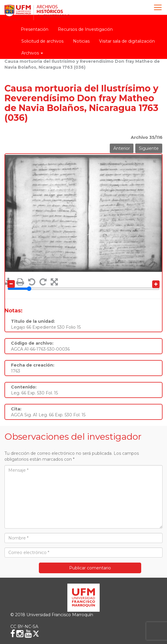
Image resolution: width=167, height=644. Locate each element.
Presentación (35, 29)
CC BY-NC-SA (24, 627)
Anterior (122, 148)
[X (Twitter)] (36, 634)
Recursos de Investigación (85, 29)
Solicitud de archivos (42, 41)
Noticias (81, 41)
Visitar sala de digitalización (127, 41)
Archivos (32, 53)
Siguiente (149, 148)
